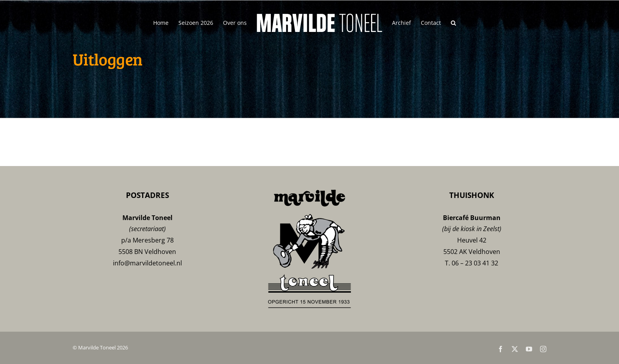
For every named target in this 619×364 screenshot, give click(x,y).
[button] (453, 22)
